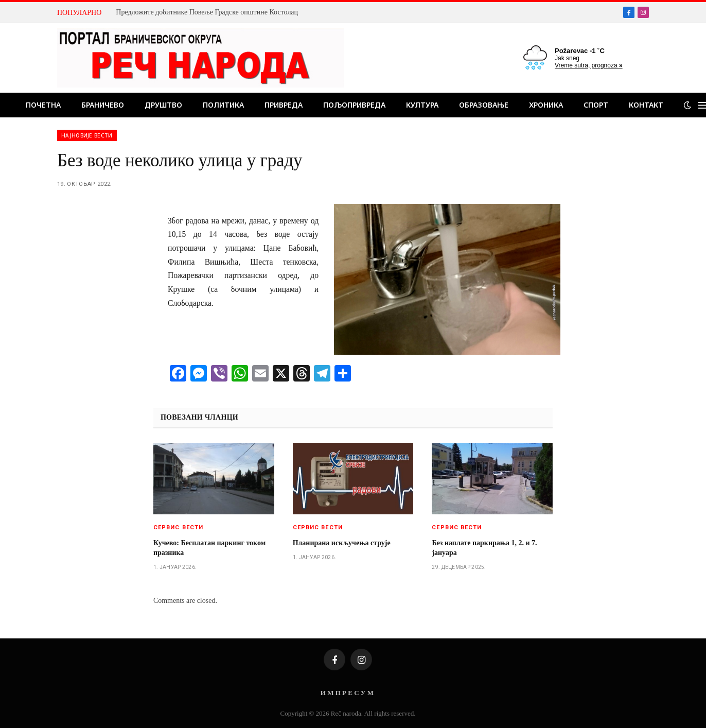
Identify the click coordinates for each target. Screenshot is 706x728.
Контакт (646, 105)
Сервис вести (178, 527)
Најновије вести (87, 135)
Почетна (43, 105)
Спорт (596, 105)
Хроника (546, 105)
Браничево (103, 105)
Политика (223, 105)
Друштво (163, 105)
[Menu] (702, 105)
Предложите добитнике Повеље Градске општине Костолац (207, 12)
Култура (422, 105)
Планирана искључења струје (342, 543)
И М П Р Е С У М (347, 693)
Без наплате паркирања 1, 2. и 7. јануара (484, 548)
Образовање (484, 105)
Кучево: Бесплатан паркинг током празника (209, 548)
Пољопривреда (354, 105)
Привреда (284, 105)
